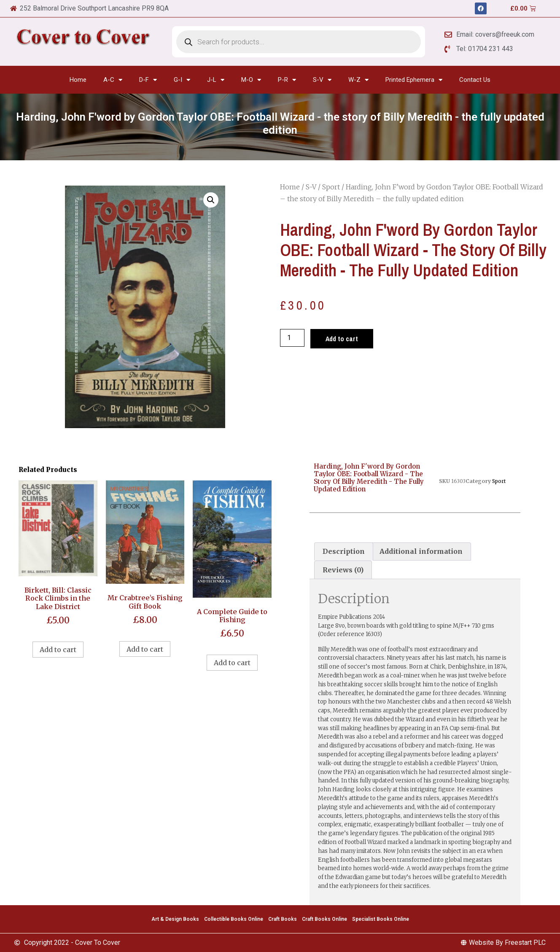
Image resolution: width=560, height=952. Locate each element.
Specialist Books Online (381, 919)
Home (78, 80)
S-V (322, 80)
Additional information (421, 551)
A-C (113, 80)
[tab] (344, 552)
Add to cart (342, 339)
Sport (331, 187)
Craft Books (283, 919)
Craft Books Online (324, 919)
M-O (251, 80)
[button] (211, 200)
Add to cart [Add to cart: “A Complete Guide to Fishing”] (232, 663)
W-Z (358, 80)
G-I (182, 80)
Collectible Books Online (234, 919)
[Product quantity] (292, 338)
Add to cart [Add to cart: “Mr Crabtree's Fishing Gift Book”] (145, 649)
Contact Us (475, 80)
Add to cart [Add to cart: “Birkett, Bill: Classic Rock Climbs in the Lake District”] (58, 650)
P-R (287, 80)
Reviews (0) (343, 570)
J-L (216, 80)
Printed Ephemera (414, 80)
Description (344, 551)
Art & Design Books (175, 919)
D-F (148, 80)
